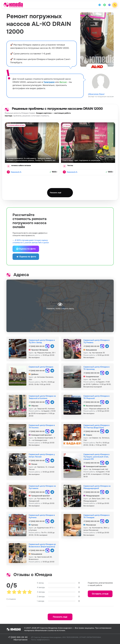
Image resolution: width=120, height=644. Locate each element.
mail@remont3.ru (43, 640)
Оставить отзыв (100, 594)
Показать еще (60, 617)
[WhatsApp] (105, 5)
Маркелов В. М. (16, 172)
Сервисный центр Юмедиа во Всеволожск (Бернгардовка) (42, 545)
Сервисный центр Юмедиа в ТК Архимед (96, 368)
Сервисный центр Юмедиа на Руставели (42, 487)
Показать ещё (56, 193)
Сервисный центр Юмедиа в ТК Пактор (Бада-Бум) (96, 426)
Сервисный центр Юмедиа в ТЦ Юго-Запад (42, 341)
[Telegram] (100, 5)
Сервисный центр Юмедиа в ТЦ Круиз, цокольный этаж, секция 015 (96, 457)
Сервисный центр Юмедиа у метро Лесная (42, 456)
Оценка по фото (26, 249)
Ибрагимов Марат (96, 94)
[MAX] (109, 5)
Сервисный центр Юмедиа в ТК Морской (96, 397)
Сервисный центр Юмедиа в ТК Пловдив (96, 516)
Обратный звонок (21, 640)
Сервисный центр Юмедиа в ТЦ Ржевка (96, 341)
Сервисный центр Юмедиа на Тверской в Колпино (42, 397)
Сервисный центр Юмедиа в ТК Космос (42, 426)
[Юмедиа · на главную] (13, 5)
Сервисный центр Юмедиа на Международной (97, 487)
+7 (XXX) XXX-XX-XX (37, 346)
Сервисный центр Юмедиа (41, 367)
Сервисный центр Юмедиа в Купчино (42, 516)
